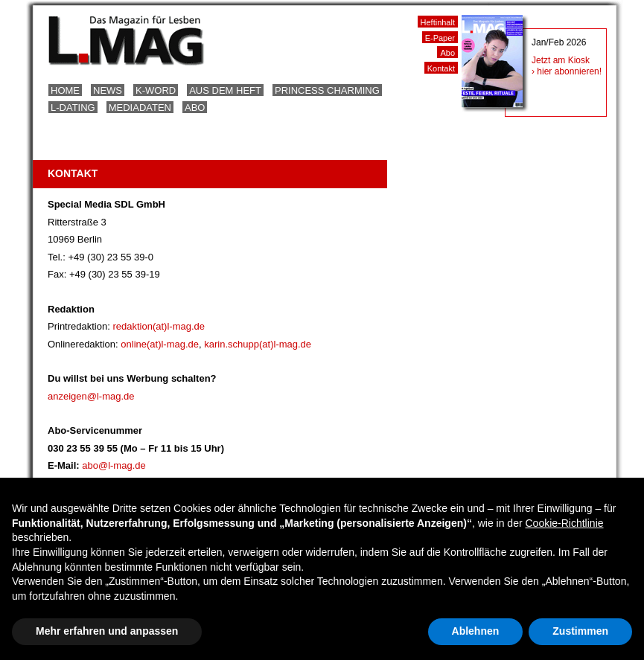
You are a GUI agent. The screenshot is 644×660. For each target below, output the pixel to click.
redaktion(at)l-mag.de (159, 326)
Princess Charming (327, 90)
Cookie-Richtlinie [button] (564, 523)
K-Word (156, 90)
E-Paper (440, 38)
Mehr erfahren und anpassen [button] (107, 631)
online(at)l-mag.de (160, 344)
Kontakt (441, 68)
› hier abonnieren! (567, 71)
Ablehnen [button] (476, 631)
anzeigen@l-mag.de (91, 396)
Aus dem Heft (225, 90)
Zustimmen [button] (580, 631)
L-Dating (73, 108)
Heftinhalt (438, 22)
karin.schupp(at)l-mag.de (258, 344)
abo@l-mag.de (114, 465)
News (108, 90)
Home (65, 90)
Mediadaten (140, 108)
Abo (195, 108)
